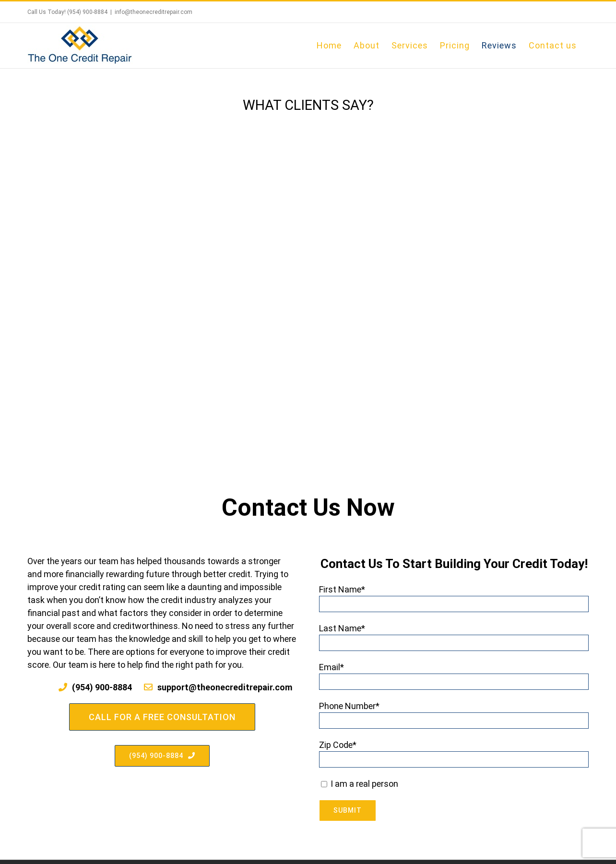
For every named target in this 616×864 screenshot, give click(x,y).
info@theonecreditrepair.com (154, 12)
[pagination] (290, 383)
